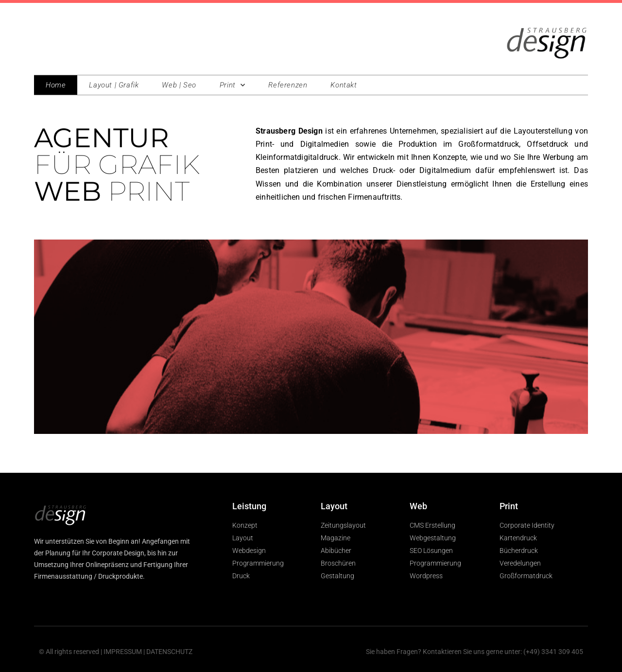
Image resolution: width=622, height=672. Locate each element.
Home (56, 85)
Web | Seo (179, 85)
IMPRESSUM (123, 652)
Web (418, 506)
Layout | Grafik (114, 85)
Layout (334, 506)
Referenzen (288, 85)
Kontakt (344, 85)
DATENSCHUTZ (169, 652)
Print (233, 85)
